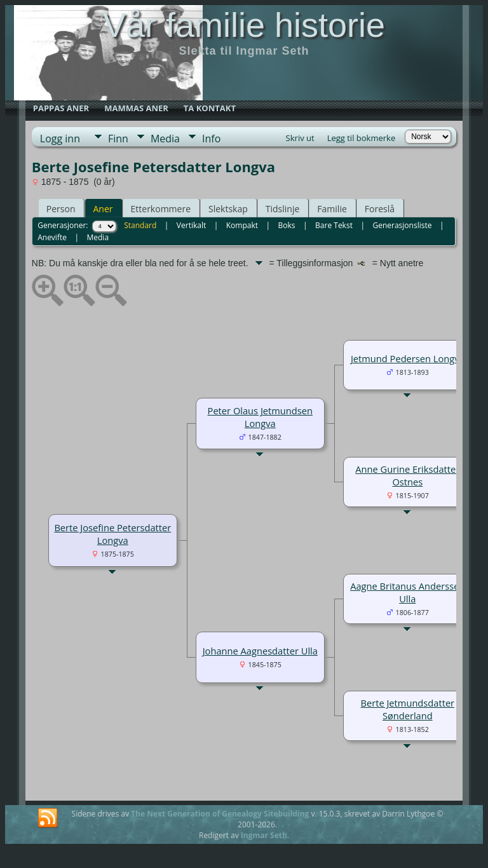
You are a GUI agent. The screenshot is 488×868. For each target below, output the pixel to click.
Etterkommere (161, 209)
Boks (287, 225)
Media (165, 139)
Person (61, 209)
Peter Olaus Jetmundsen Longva (260, 417)
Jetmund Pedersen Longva (408, 358)
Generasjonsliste (402, 225)
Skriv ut (300, 138)
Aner (103, 209)
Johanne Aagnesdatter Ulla (260, 651)
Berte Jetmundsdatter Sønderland (407, 709)
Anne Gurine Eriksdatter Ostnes (407, 475)
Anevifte (52, 237)
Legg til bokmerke (362, 138)
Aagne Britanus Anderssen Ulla (407, 592)
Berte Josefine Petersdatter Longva (112, 534)
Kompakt (242, 225)
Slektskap (228, 209)
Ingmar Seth (264, 835)
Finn (118, 139)
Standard (140, 225)
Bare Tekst (334, 225)
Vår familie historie (244, 25)
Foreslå (380, 209)
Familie (332, 209)
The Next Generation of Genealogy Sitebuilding (220, 814)
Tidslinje (283, 209)
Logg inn (60, 139)
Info (211, 139)
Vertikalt (191, 225)
